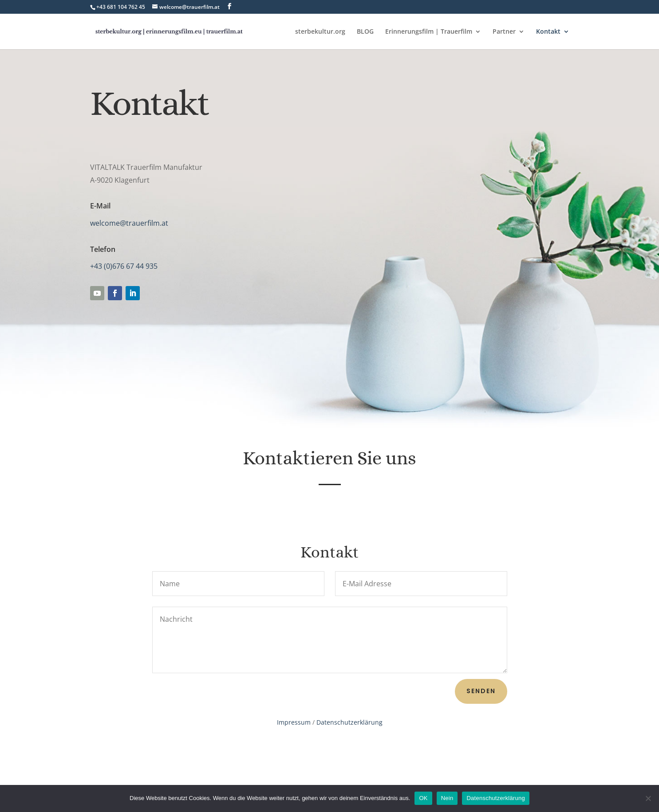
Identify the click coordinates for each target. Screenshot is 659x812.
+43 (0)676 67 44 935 (124, 266)
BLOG (365, 32)
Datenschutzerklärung (349, 722)
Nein (447, 798)
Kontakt (548, 32)
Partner (504, 32)
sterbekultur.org (320, 32)
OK (423, 798)
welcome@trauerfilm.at (129, 223)
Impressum (294, 722)
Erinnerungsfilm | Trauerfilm (429, 32)
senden (481, 691)
